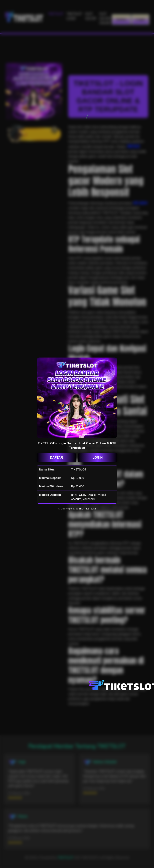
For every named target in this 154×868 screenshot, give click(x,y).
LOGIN (98, 458)
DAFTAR (56, 458)
